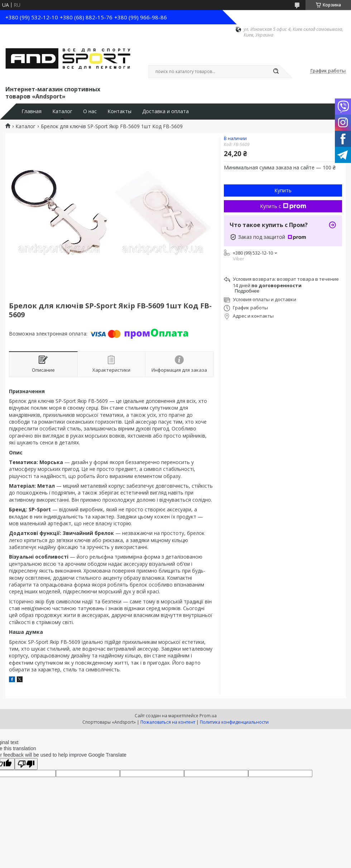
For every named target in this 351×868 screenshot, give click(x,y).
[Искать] (276, 72)
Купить (283, 190)
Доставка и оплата (165, 111)
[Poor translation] (26, 764)
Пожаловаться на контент (168, 722)
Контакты (119, 111)
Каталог (62, 111)
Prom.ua (208, 716)
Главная (32, 111)
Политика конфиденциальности (234, 722)
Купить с (283, 206)
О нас (90, 111)
